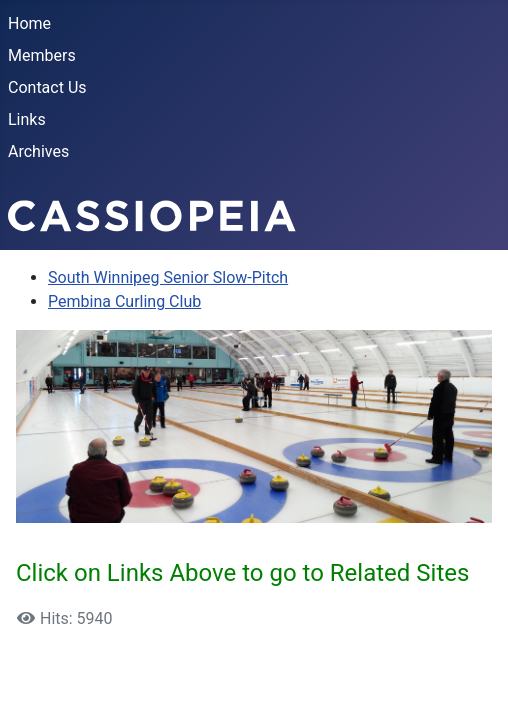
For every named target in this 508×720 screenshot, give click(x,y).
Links (27, 119)
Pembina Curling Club (124, 301)
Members (42, 55)
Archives (38, 151)
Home (29, 23)
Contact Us (47, 87)
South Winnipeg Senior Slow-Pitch (168, 277)
